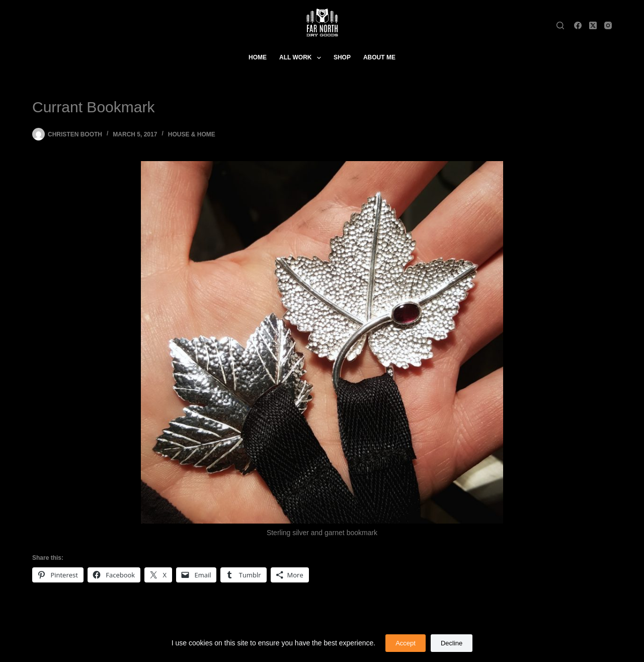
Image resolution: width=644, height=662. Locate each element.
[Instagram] (608, 25)
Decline (452, 643)
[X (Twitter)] (593, 25)
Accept (406, 643)
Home (258, 57)
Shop (342, 57)
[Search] (560, 25)
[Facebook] (578, 25)
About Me (379, 57)
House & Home (192, 134)
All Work (302, 58)
